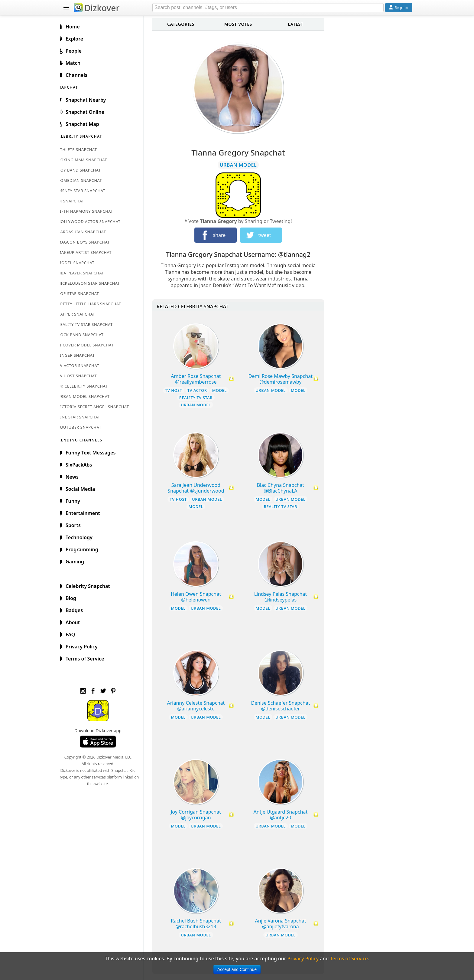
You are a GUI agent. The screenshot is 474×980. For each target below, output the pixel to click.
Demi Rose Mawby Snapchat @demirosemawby (283, 379)
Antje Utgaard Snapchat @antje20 (283, 815)
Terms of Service (88, 658)
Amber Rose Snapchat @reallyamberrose (200, 379)
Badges (77, 609)
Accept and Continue (237, 969)
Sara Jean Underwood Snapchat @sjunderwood (200, 488)
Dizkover (97, 8)
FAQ (73, 634)
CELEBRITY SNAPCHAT (86, 135)
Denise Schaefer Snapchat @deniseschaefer (283, 706)
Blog (74, 597)
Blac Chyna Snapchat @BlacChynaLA (283, 488)
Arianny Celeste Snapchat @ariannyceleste (200, 706)
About (76, 621)
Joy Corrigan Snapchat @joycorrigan (200, 815)
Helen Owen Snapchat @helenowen (200, 597)
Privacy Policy (85, 646)
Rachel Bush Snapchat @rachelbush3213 (200, 924)
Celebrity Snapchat (91, 585)
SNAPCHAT (74, 86)
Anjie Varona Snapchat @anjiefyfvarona (283, 924)
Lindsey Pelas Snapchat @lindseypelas (283, 597)
